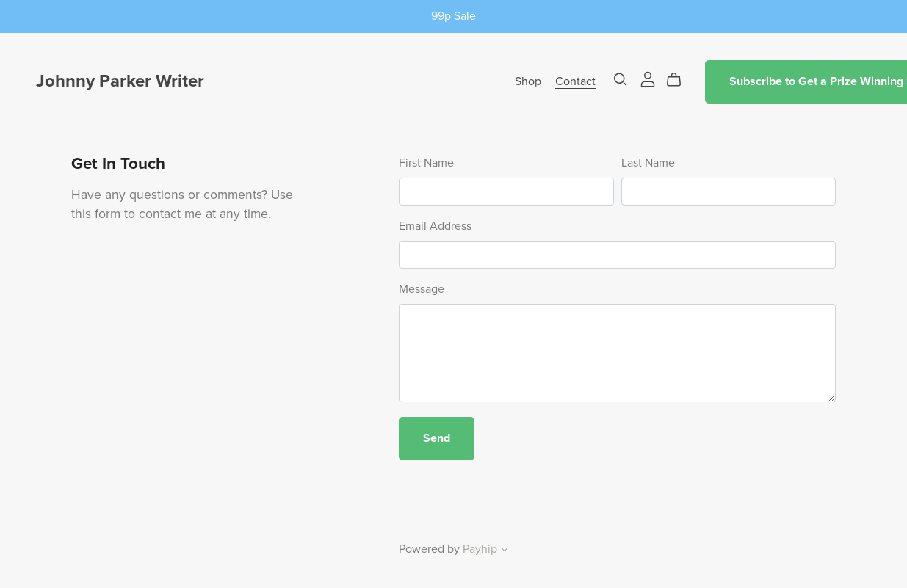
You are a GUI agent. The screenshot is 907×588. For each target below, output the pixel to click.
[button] (505, 551)
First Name (426, 163)
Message (422, 289)
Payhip (480, 549)
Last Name (648, 163)
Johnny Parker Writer (120, 81)
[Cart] (680, 80)
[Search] (621, 80)
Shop (528, 81)
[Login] (648, 79)
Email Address (435, 226)
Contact (575, 81)
